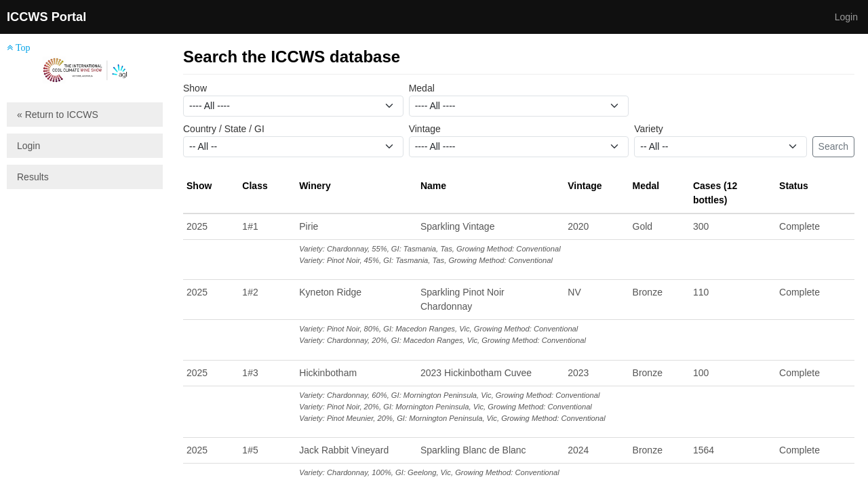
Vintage (425, 129)
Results (33, 177)
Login (846, 17)
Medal (422, 88)
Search (833, 146)
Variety (649, 129)
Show (195, 88)
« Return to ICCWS (58, 115)
